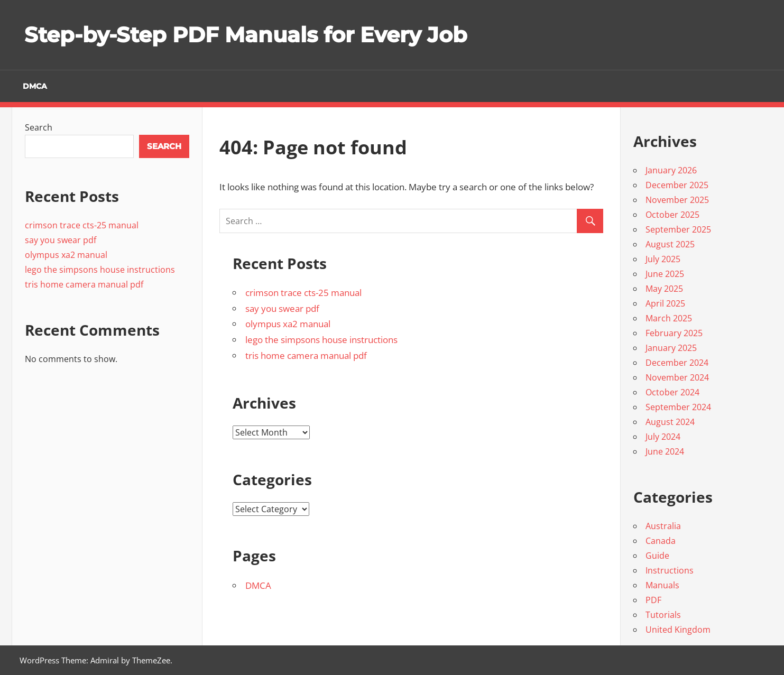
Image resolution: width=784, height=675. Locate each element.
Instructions (670, 570)
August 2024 (670, 422)
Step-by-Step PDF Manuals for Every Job (246, 35)
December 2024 (677, 363)
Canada (661, 541)
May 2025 (664, 289)
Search (39, 127)
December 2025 (677, 185)
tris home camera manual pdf (306, 355)
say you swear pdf (282, 308)
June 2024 (665, 451)
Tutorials (663, 615)
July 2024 (663, 437)
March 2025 (669, 318)
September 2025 (678, 229)
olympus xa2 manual (288, 324)
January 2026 (671, 170)
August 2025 (670, 244)
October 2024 (672, 392)
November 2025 (677, 200)
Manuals (662, 585)
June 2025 (665, 274)
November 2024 (677, 377)
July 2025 (663, 259)
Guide (657, 556)
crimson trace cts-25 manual (303, 293)
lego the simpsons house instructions (321, 340)
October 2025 (672, 215)
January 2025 (671, 348)
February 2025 (674, 333)
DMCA (35, 86)
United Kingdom (678, 630)
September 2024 (678, 407)
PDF (653, 600)
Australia (663, 526)
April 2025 (665, 303)
